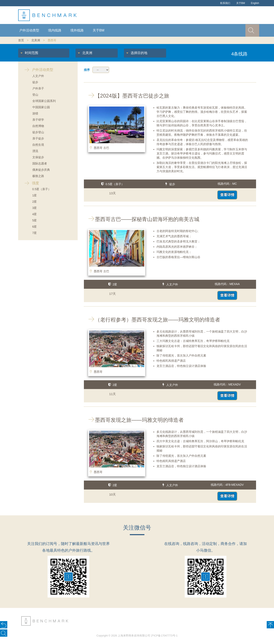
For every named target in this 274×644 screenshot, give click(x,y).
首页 (21, 40)
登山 (35, 95)
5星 (35, 220)
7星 (35, 233)
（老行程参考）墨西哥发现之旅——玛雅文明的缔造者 (152, 320)
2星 (35, 202)
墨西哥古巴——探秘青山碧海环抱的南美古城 (142, 219)
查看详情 (227, 195)
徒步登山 (38, 132)
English (255, 3)
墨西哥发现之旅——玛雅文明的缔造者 (134, 420)
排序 (87, 70)
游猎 (35, 113)
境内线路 (55, 30)
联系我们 (225, 3)
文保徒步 (38, 157)
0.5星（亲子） (42, 189)
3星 (35, 208)
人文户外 (38, 76)
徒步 (35, 82)
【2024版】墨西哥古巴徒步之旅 (127, 96)
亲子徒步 (38, 138)
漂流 (35, 151)
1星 (35, 195)
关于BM (241, 3)
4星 (35, 214)
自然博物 (38, 126)
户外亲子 (38, 88)
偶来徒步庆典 (41, 170)
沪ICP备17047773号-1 (164, 636)
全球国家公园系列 (44, 101)
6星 (35, 227)
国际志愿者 (40, 163)
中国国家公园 (41, 107)
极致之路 (38, 176)
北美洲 (36, 40)
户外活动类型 (29, 30)
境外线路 (77, 30)
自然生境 (38, 145)
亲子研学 (38, 120)
